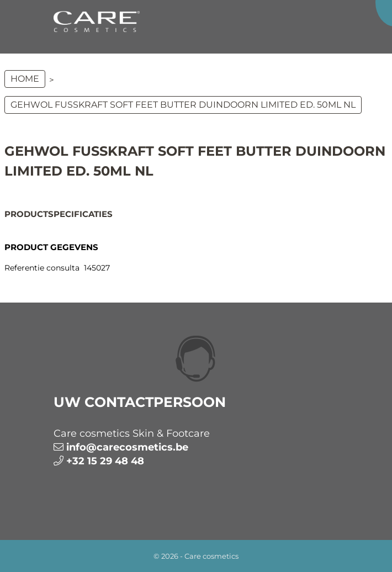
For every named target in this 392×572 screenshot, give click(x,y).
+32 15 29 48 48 (105, 461)
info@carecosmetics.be (127, 447)
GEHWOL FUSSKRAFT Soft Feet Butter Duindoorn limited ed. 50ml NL (183, 105)
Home (25, 79)
